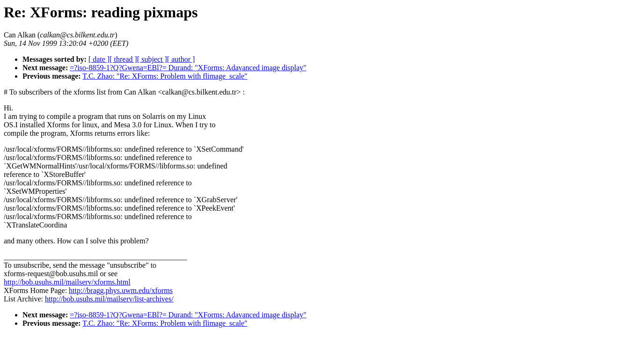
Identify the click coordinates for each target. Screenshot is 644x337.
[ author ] (181, 59)
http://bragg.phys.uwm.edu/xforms (121, 290)
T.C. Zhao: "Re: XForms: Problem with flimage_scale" (165, 76)
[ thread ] (123, 59)
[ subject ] (152, 59)
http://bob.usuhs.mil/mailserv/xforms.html (67, 282)
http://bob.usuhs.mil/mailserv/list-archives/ (109, 299)
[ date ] (99, 59)
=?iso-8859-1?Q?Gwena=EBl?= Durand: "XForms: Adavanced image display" (188, 68)
